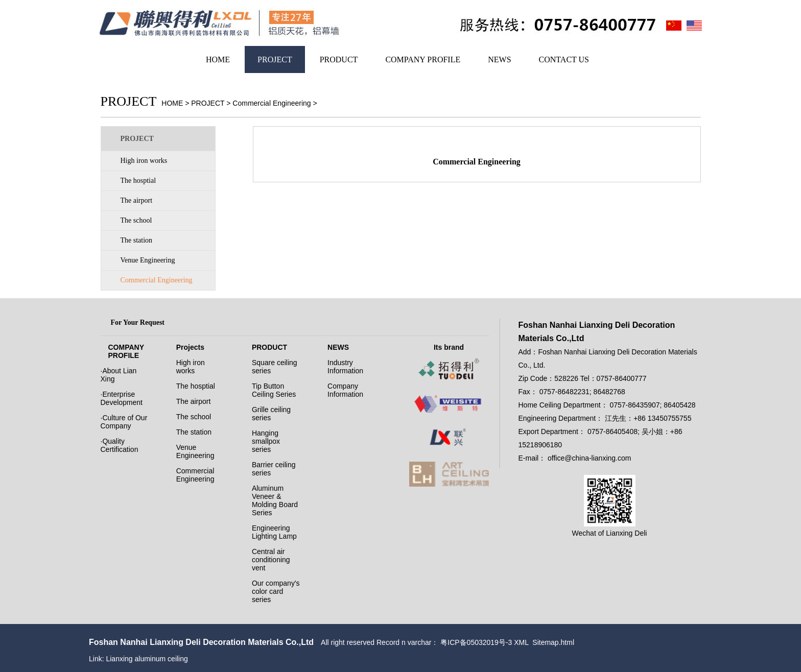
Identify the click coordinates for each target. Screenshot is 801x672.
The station (137, 240)
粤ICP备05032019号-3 (476, 642)
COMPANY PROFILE (423, 59)
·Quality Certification (120, 445)
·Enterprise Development (122, 398)
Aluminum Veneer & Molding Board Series (275, 500)
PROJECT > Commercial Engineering (251, 103)
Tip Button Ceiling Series (274, 390)
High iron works (144, 161)
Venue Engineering (148, 260)
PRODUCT (339, 59)
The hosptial (138, 181)
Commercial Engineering (157, 280)
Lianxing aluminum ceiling (147, 659)
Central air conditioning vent (271, 560)
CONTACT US (564, 59)
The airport (137, 200)
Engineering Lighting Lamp (274, 532)
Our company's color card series (276, 591)
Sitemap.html (553, 642)
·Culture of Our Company (124, 422)
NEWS (499, 59)
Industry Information (345, 367)
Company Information (345, 390)
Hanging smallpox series (266, 441)
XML (521, 642)
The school (136, 220)
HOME (218, 59)
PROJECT (275, 59)
